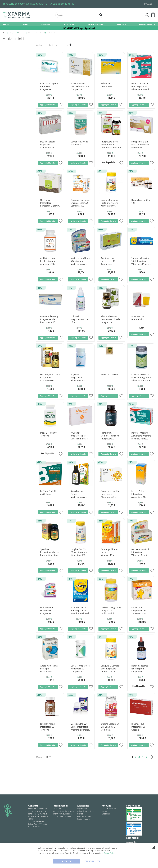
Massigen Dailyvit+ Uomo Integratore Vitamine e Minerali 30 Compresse (80, 727)
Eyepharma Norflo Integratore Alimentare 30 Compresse (110, 494)
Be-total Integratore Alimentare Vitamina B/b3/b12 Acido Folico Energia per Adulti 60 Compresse (141, 436)
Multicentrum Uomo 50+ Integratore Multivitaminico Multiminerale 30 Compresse (80, 261)
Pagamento (82, 809)
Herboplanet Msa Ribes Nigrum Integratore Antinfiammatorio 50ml (140, 669)
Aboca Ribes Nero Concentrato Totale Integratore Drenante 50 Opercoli (110, 319)
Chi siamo (57, 809)
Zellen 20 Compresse (107, 85)
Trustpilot (132, 842)
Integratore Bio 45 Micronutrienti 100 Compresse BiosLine (111, 145)
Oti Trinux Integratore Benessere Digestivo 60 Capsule (50, 203)
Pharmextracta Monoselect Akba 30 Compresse (80, 86)
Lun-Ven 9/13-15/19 (63, 4)
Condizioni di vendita (62, 816)
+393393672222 (43, 821)
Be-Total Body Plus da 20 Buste (49, 493)
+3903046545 (34, 819)
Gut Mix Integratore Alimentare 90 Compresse (80, 669)
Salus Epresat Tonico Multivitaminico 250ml (78, 494)
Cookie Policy (109, 853)
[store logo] (28, 15)
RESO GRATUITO (39, 4)
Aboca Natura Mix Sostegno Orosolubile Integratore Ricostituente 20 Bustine (49, 669)
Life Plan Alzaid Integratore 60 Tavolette (47, 727)
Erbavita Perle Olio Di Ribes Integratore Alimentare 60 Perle (141, 378)
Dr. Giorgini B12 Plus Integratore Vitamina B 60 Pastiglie (50, 378)
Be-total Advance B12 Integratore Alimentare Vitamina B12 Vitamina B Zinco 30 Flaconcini (141, 87)
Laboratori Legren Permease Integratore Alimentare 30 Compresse (49, 87)
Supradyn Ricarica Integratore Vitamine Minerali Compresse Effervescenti (110, 552)
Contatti (81, 814)
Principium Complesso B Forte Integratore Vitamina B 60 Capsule (110, 436)
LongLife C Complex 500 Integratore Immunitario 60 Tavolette (110, 669)
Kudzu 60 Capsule (110, 375)
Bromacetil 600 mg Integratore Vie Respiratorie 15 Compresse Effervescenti (49, 319)
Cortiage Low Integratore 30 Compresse (108, 261)
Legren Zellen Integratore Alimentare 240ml (140, 494)
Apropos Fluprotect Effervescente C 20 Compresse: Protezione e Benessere (80, 203)
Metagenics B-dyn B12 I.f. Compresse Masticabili (140, 145)
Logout (104, 811)
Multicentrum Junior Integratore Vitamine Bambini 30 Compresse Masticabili (141, 552)
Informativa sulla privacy (63, 811)
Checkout (106, 814)
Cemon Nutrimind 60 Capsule (79, 143)
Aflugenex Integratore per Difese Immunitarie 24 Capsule (80, 436)
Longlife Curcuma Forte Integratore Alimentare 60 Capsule (110, 203)
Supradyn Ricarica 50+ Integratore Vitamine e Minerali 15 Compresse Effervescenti (141, 261)
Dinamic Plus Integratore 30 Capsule (138, 727)
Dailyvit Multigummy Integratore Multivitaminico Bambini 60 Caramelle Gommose (111, 611)
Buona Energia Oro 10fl (141, 201)
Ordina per (41, 45)
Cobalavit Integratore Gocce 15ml (79, 319)
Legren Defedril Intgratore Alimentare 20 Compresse (48, 145)
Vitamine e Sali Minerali (37, 33)
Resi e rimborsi (84, 819)
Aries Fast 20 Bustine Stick (138, 318)
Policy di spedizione (86, 811)
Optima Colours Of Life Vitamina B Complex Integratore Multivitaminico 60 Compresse (110, 727)
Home (5, 33)
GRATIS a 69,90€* (15, 4)
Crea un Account (109, 809)
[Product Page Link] (50, 78)
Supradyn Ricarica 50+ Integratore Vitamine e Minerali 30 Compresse (80, 611)
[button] (61, 105)
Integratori (13, 33)
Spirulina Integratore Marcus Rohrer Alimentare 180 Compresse (50, 552)
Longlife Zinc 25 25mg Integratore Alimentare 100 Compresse (79, 552)
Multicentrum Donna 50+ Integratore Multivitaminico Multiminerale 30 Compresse (48, 611)
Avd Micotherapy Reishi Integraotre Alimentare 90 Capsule (49, 261)
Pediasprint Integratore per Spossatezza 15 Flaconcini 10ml (139, 611)
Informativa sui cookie (62, 814)
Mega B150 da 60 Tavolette (48, 434)
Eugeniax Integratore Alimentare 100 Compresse (78, 378)
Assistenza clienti (85, 816)
